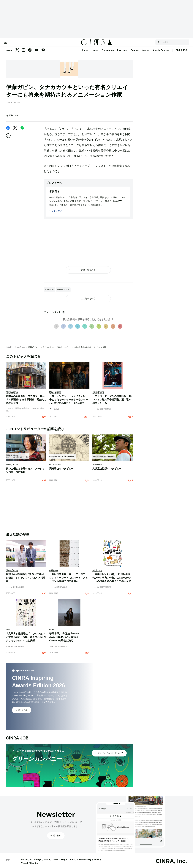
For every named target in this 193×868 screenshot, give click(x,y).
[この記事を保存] (8, 139)
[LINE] (43, 53)
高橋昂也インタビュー (61, 472)
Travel (24, 866)
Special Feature (161, 53)
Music (24, 862)
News (96, 53)
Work (96, 862)
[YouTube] (36, 53)
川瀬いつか (13, 118)
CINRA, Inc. (171, 864)
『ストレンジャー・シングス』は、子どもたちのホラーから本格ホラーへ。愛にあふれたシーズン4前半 (69, 403)
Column (135, 53)
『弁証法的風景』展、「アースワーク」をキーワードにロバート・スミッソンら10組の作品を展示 (69, 581)
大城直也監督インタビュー (107, 472)
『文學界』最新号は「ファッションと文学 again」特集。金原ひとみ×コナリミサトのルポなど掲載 (26, 640)
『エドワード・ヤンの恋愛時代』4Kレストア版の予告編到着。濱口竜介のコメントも (112, 403)
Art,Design (36, 862)
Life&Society (84, 862)
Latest (86, 53)
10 (120, 329)
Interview (122, 53)
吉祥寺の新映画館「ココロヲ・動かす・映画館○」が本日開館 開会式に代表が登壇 (26, 403)
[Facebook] (30, 53)
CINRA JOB (181, 53)
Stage (64, 862)
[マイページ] (12, 44)
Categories (108, 53)
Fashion (34, 866)
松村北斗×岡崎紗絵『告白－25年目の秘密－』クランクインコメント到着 (25, 581)
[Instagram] (24, 53)
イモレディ (57, 214)
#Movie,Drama (63, 292)
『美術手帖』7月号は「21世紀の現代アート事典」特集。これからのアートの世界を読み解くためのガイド (112, 581)
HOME (9, 350)
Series (146, 53)
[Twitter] (17, 53)
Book (72, 862)
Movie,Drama (20, 350)
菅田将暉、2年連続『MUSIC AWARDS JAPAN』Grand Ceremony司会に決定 (65, 640)
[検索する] (152, 44)
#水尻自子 (49, 292)
